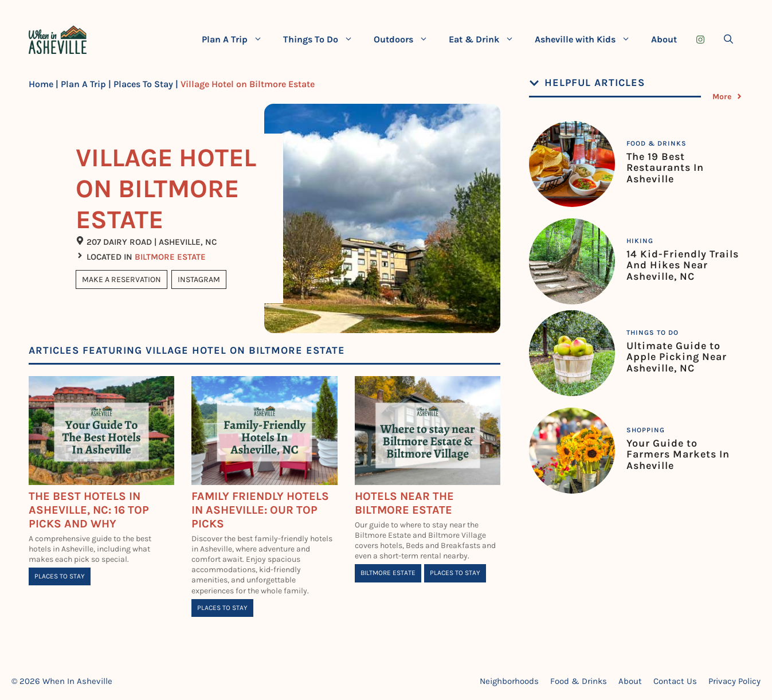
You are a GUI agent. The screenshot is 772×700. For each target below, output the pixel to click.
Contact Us (675, 681)
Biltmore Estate (170, 257)
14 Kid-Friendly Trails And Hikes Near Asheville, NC (683, 265)
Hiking (640, 241)
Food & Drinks (657, 143)
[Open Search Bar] (728, 40)
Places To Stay (143, 84)
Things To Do (323, 40)
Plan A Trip (237, 40)
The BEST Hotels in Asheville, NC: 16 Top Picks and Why (89, 510)
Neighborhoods (509, 681)
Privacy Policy (734, 681)
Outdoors (406, 40)
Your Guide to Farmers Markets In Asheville (678, 455)
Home (41, 84)
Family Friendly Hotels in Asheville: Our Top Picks (260, 510)
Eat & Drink (487, 40)
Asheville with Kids (588, 40)
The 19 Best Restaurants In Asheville (665, 168)
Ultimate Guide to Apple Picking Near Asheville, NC (677, 357)
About (664, 39)
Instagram (199, 279)
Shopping (646, 430)
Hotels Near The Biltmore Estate (404, 503)
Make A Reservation (122, 279)
